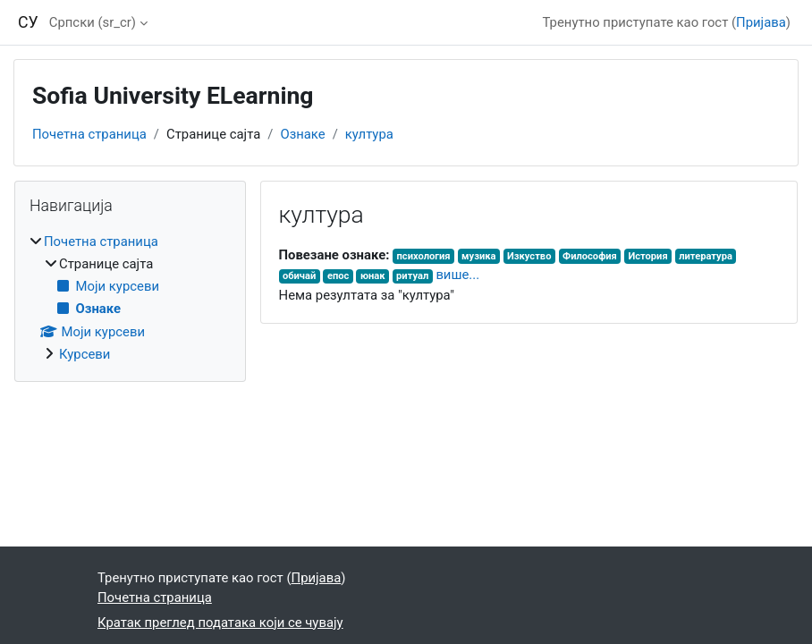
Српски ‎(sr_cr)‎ (93, 22)
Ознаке (302, 134)
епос (338, 276)
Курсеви (85, 354)
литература (706, 256)
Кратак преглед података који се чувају (220, 623)
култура (369, 134)
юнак (373, 276)
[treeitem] (130, 298)
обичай (299, 276)
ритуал (412, 276)
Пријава (761, 22)
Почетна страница (89, 134)
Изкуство (529, 256)
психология (424, 256)
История (647, 256)
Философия (590, 256)
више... (457, 275)
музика (478, 256)
